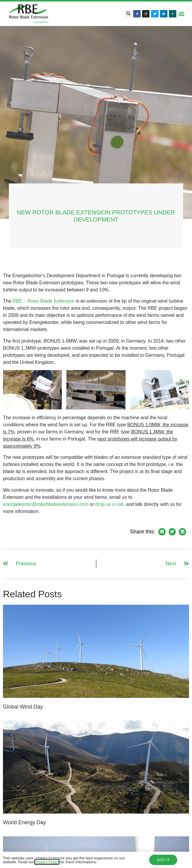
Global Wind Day (23, 707)
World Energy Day (25, 822)
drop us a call (109, 504)
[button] (128, 14)
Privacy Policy (47, 863)
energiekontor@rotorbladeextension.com (46, 504)
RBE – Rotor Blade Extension (43, 301)
